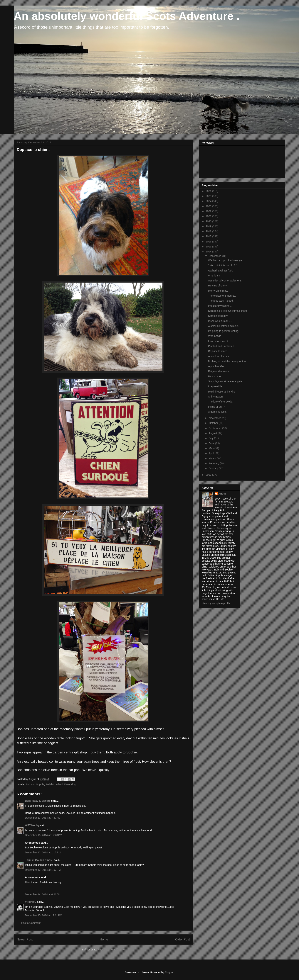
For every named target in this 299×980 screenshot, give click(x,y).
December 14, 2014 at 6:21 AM (43, 894)
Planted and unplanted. (221, 346)
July (211, 438)
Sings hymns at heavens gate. (226, 381)
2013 (209, 475)
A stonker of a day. (219, 356)
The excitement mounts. (222, 296)
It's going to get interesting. (224, 331)
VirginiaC (31, 902)
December (215, 256)
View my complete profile (216, 603)
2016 (209, 242)
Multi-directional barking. (222, 392)
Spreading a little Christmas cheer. (228, 311)
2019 (209, 226)
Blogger (169, 972)
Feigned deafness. (219, 371)
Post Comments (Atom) (111, 950)
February (214, 463)
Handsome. (215, 376)
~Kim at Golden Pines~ (39, 860)
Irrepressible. (216, 386)
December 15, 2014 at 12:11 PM (43, 915)
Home (104, 939)
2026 (209, 191)
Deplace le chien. (218, 351)
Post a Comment (31, 923)
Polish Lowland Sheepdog (61, 784)
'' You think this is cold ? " (223, 265)
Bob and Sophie (35, 784)
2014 (209, 252)
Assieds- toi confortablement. (225, 281)
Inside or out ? (216, 407)
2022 (209, 211)
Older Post (183, 939)
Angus (223, 494)
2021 (209, 216)
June (212, 443)
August (213, 433)
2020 (209, 221)
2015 (209, 247)
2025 (209, 196)
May (211, 448)
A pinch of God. (217, 366)
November (215, 418)
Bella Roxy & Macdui (38, 801)
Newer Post (25, 939)
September (215, 428)
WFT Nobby (32, 825)
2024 (209, 201)
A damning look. (217, 412)
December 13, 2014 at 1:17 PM (43, 852)
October (214, 423)
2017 (209, 236)
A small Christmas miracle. (223, 326)
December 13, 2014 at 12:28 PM (43, 835)
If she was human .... (220, 321)
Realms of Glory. (218, 286)
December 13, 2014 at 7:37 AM (43, 818)
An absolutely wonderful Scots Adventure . (127, 16)
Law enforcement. (218, 341)
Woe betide (215, 336)
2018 (209, 231)
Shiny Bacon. (216, 397)
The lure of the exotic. (221, 402)
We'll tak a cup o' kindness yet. (226, 260)
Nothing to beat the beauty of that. (228, 361)
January (214, 468)
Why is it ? (214, 276)
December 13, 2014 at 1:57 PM (43, 870)
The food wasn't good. (221, 301)
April (212, 453)
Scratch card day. (218, 316)
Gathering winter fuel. (220, 271)
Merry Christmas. (218, 291)
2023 (209, 206)
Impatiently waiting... (220, 306)
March (213, 458)
